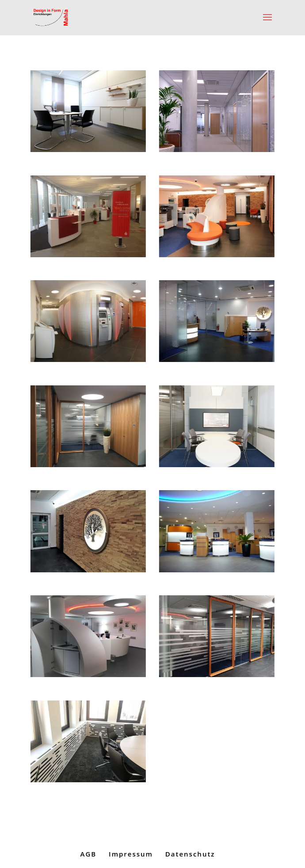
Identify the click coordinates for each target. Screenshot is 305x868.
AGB (88, 854)
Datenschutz (190, 854)
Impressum (131, 854)
